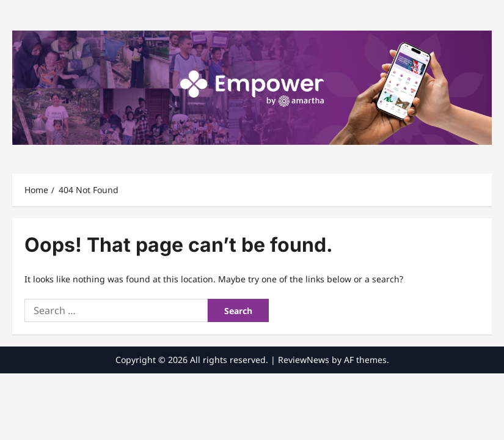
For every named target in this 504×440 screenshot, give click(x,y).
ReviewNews (304, 360)
